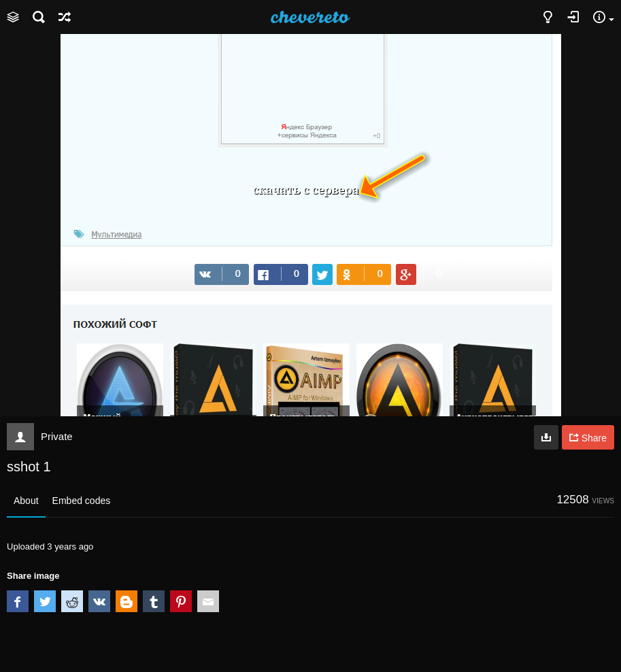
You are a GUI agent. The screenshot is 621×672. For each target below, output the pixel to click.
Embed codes (82, 501)
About (26, 501)
